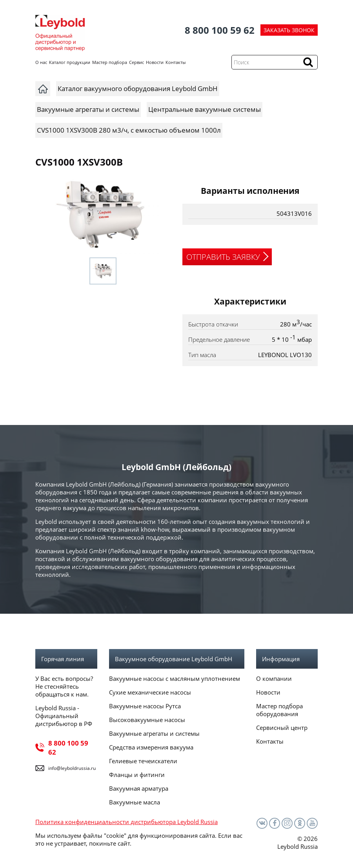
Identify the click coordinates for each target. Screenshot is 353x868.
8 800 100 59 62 (220, 30)
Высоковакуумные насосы (147, 720)
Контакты (176, 62)
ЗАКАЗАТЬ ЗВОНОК (289, 30)
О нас (41, 62)
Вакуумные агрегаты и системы (154, 733)
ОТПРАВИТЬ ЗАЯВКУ (223, 257)
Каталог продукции (70, 62)
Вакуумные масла (135, 802)
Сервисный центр (282, 728)
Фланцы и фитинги (137, 775)
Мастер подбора (110, 62)
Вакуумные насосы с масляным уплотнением (175, 678)
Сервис (136, 62)
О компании (274, 678)
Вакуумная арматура (139, 788)
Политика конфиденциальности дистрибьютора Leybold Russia (126, 822)
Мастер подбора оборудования (279, 710)
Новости (155, 62)
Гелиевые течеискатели (143, 761)
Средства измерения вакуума (151, 747)
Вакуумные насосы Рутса (145, 706)
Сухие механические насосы (150, 692)
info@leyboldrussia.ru (72, 768)
